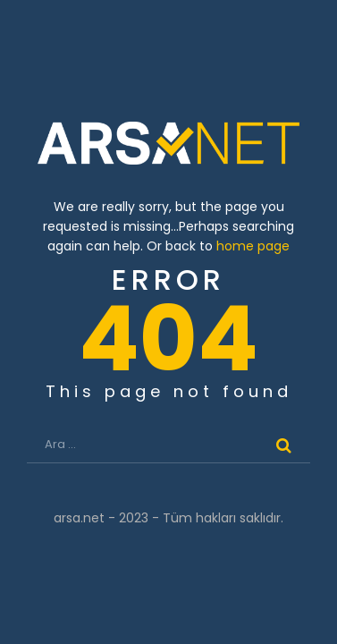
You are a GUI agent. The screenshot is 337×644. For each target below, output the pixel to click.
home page (253, 246)
